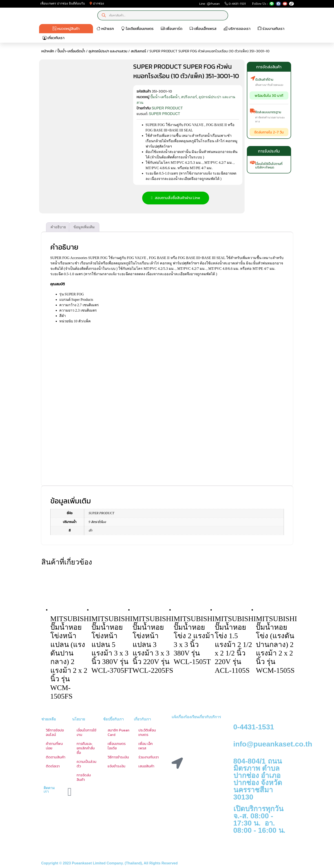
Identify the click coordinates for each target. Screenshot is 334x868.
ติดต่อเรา (53, 767)
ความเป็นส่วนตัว (86, 765)
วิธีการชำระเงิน (118, 758)
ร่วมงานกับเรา (271, 29)
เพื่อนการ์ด (172, 29)
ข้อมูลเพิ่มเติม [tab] (84, 228)
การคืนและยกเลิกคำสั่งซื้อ (86, 749)
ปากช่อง (97, 3)
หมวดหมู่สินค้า (66, 29)
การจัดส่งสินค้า (84, 778)
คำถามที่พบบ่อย (54, 747)
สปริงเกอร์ (138, 51)
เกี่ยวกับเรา (54, 38)
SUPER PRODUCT (167, 108)
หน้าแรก (105, 29)
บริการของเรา (237, 29)
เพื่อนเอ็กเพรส (203, 29)
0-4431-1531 (235, 5)
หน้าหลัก (48, 51)
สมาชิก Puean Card (118, 733)
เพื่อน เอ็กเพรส (146, 747)
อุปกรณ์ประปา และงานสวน (108, 51)
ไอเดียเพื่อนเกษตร (137, 29)
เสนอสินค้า (146, 767)
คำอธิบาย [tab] (58, 228)
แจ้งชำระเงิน (116, 767)
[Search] (104, 15)
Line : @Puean (209, 5)
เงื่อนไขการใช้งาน (86, 733)
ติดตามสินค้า (56, 758)
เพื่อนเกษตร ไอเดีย (117, 747)
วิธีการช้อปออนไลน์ (55, 733)
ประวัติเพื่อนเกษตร (147, 733)
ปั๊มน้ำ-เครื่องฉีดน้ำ (71, 51)
